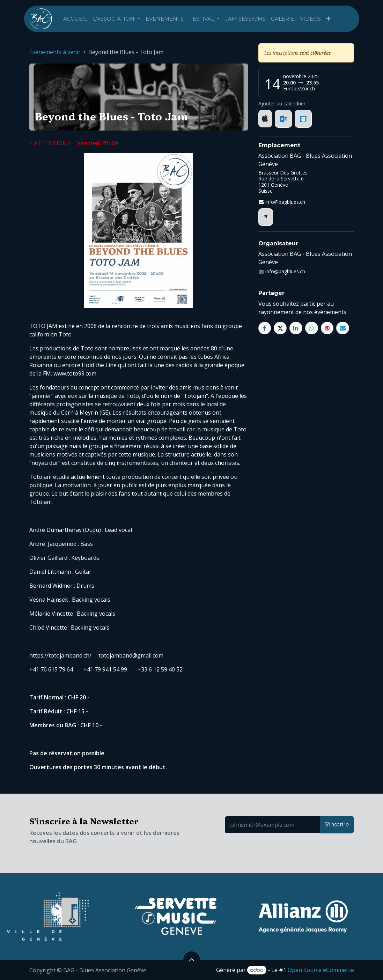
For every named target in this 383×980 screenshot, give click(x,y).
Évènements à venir (55, 52)
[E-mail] (343, 328)
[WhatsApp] (312, 328)
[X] (280, 328)
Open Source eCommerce (321, 970)
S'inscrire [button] (337, 825)
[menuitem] (75, 19)
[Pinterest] (327, 328)
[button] (192, 960)
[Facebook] (265, 328)
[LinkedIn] (296, 328)
